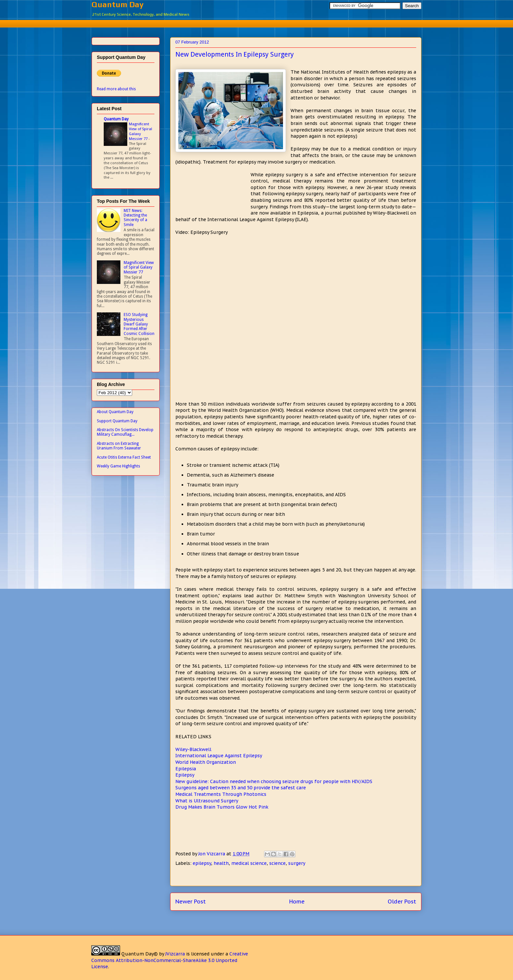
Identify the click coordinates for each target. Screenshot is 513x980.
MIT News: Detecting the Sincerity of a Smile (135, 218)
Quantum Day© (140, 954)
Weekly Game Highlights (118, 466)
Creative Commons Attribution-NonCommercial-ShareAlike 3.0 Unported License (170, 960)
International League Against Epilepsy (219, 756)
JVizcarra (175, 954)
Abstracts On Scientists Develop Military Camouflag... (125, 432)
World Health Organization (206, 762)
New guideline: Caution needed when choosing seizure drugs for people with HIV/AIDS (274, 781)
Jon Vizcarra (212, 854)
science (277, 863)
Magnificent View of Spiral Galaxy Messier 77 (141, 131)
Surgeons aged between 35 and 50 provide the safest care (241, 788)
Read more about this (116, 89)
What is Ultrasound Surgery (207, 801)
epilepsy (202, 863)
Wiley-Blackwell (193, 749)
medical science (249, 863)
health (221, 863)
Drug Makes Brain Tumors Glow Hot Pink (222, 807)
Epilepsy (185, 775)
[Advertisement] (256, 23)
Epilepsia (186, 769)
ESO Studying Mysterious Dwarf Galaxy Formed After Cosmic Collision (139, 324)
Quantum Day (118, 4)
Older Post (402, 901)
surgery (297, 863)
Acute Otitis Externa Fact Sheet (124, 457)
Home (297, 901)
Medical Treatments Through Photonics (221, 794)
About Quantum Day (115, 412)
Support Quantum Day (117, 421)
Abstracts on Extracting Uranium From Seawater (119, 446)
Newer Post (191, 901)
